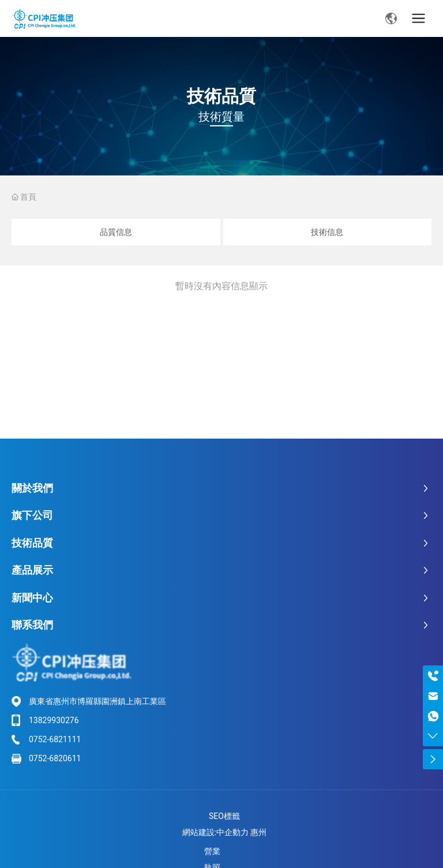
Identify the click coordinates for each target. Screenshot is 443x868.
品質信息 (116, 232)
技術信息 (327, 232)
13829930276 (54, 720)
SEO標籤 (224, 816)
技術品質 (221, 96)
